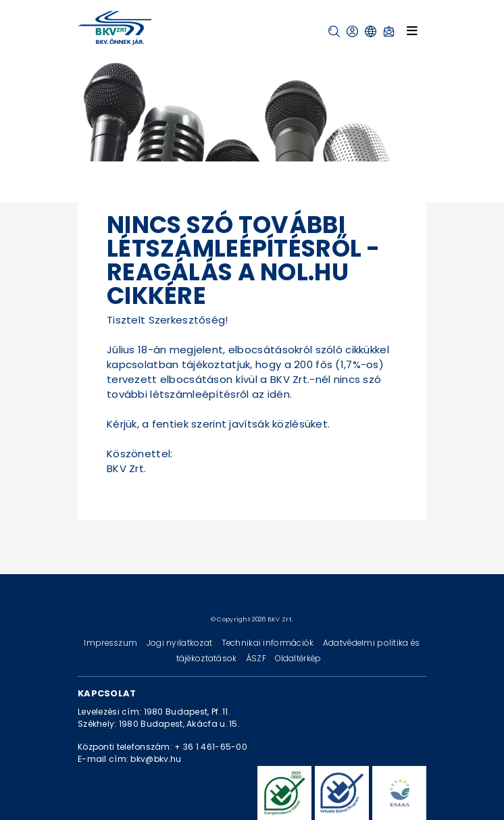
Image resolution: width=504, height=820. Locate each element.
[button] (334, 31)
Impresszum (111, 643)
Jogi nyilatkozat (181, 643)
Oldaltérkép (298, 658)
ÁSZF (257, 658)
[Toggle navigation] (412, 30)
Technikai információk (269, 643)
